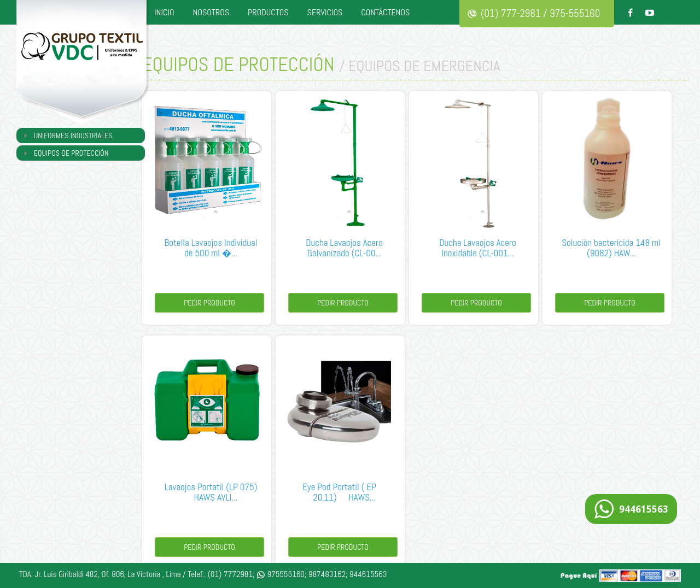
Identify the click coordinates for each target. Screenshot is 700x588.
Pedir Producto (209, 303)
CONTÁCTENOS (385, 12)
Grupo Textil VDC (85, 63)
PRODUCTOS (268, 12)
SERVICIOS (325, 12)
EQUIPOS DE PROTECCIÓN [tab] (65, 153)
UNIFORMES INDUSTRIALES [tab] (66, 136)
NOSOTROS (211, 12)
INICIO (164, 12)
